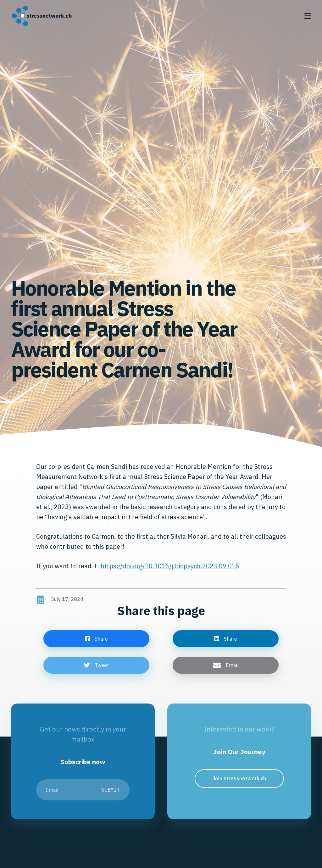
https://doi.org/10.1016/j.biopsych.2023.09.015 (170, 566)
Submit (111, 790)
